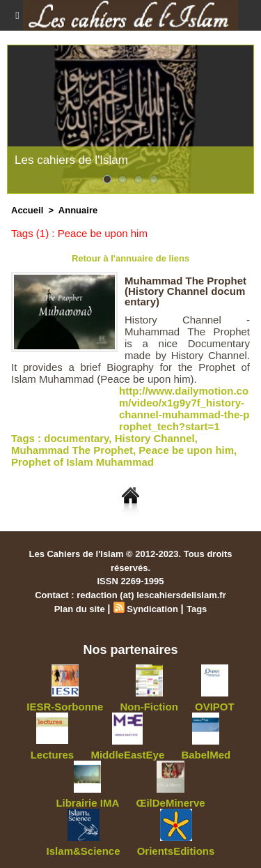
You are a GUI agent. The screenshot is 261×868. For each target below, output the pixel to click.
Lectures (53, 755)
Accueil (27, 210)
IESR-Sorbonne (65, 707)
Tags (197, 609)
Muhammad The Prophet (72, 450)
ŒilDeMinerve (170, 803)
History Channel (155, 438)
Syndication (152, 609)
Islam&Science (84, 851)
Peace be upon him (186, 450)
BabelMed (206, 755)
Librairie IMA (87, 803)
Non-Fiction (149, 707)
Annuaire (78, 210)
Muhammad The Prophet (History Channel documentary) (185, 291)
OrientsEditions (176, 851)
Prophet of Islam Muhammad (82, 462)
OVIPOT (215, 707)
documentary (76, 438)
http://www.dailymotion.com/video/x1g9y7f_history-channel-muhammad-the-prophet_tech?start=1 (184, 409)
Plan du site (80, 609)
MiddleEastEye (127, 755)
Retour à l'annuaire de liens (130, 258)
